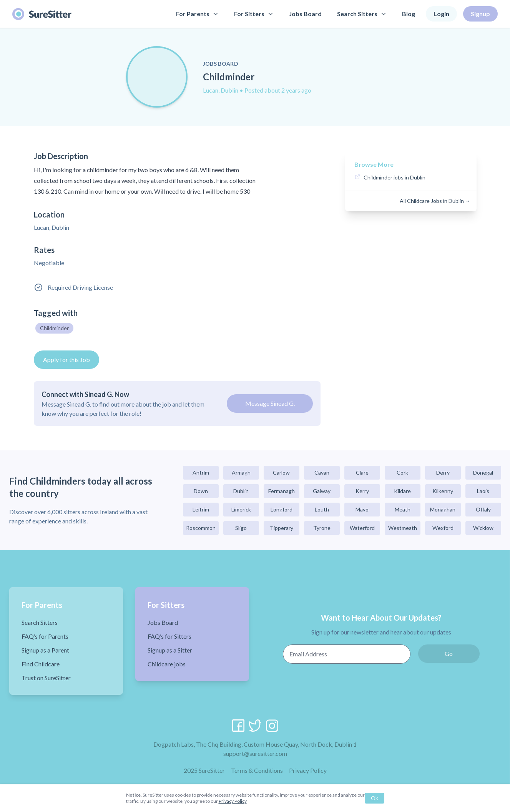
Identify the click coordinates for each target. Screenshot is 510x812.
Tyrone (322, 528)
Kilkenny (443, 491)
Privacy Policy (308, 770)
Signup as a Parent (45, 650)
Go (449, 653)
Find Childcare (41, 664)
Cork (402, 472)
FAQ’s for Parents (45, 636)
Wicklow (483, 528)
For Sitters (254, 14)
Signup (480, 14)
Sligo (241, 528)
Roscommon (201, 528)
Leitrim (201, 509)
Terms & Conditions (257, 770)
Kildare (402, 491)
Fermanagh (282, 491)
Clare (362, 472)
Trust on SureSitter (46, 678)
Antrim (201, 472)
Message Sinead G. (270, 403)
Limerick (241, 509)
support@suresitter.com (255, 753)
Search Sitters (362, 14)
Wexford (443, 528)
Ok (375, 798)
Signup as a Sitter (170, 650)
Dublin (241, 491)
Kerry (362, 491)
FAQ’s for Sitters (169, 636)
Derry (443, 472)
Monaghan (443, 509)
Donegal (483, 472)
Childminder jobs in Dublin (395, 177)
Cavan (322, 472)
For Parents (197, 14)
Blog (409, 14)
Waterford (362, 528)
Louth (322, 509)
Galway (322, 491)
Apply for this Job (66, 360)
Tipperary (282, 528)
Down (201, 491)
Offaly (483, 509)
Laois (483, 491)
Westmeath (403, 528)
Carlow (281, 472)
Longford (282, 509)
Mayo (362, 509)
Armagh (241, 472)
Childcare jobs (167, 664)
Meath (403, 509)
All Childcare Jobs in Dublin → (435, 201)
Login (441, 14)
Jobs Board (305, 14)
